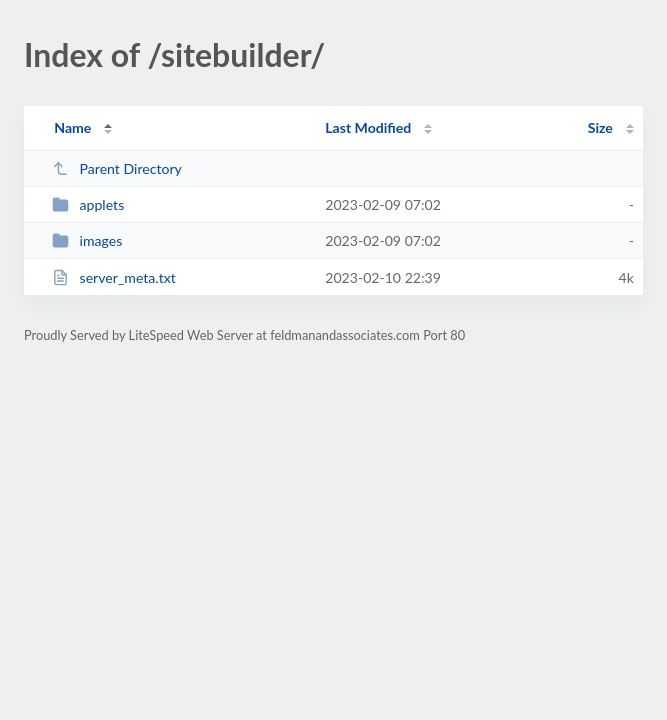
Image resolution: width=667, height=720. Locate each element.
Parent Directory (117, 168)
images (87, 240)
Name (72, 127)
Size (600, 127)
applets (88, 204)
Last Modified (368, 127)
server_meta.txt (114, 277)
